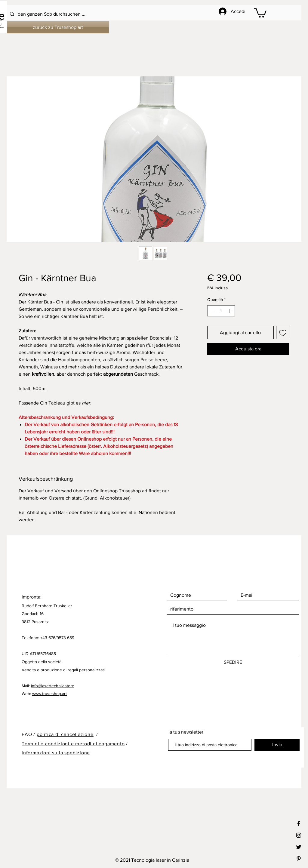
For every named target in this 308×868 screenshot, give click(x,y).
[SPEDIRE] (233, 662)
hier (86, 403)
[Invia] (277, 745)
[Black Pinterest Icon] (299, 859)
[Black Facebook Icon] (299, 823)
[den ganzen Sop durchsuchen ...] (138, 14)
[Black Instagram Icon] (299, 835)
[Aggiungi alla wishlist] (283, 333)
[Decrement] (212, 311)
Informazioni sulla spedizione (56, 753)
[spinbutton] (221, 311)
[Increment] (230, 311)
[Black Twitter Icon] (299, 847)
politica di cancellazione (65, 734)
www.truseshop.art (49, 694)
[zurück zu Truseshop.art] (58, 27)
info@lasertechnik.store (53, 686)
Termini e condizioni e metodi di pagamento (73, 744)
